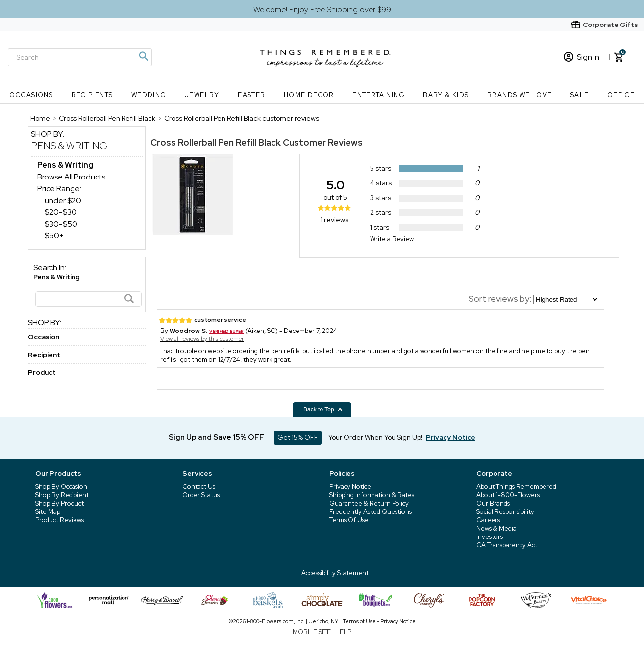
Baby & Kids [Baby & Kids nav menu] (446, 95)
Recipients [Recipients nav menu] (92, 95)
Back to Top (323, 409)
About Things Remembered (516, 487)
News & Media (496, 528)
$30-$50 (61, 224)
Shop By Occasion (61, 487)
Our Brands (493, 503)
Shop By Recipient (62, 495)
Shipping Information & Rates (372, 495)
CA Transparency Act (507, 545)
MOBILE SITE (312, 632)
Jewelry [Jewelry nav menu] (202, 95)
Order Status (201, 495)
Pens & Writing (69, 146)
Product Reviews (60, 520)
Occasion (44, 337)
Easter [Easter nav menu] (251, 95)
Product (42, 372)
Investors (490, 537)
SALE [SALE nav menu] (580, 95)
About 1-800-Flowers (508, 495)
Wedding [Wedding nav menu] (149, 95)
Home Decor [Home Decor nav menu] (309, 95)
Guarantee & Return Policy (369, 503)
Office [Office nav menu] (621, 95)
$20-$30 (61, 212)
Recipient (44, 355)
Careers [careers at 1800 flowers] (488, 520)
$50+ (54, 236)
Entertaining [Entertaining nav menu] (379, 95)
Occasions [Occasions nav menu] (31, 95)
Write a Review (392, 239)
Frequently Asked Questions (371, 512)
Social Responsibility (505, 512)
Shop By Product (60, 503)
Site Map (48, 512)
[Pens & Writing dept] (65, 165)
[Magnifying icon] (143, 56)
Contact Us (199, 487)
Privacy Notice (350, 487)
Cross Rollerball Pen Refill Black (216, 142)
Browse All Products (71, 177)
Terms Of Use (349, 520)
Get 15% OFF (298, 437)
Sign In (582, 57)
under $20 (63, 200)
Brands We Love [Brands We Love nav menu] (520, 95)
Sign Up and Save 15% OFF (216, 437)
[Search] (80, 57)
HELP (343, 632)
